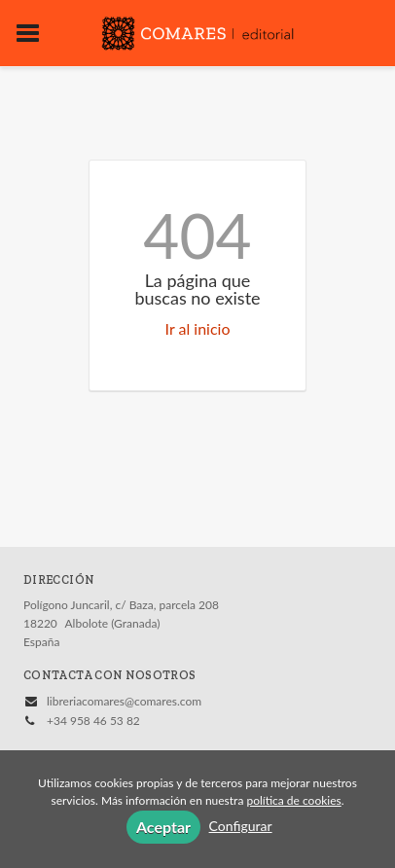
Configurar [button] (241, 826)
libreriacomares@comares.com (124, 701)
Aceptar (163, 827)
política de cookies (293, 800)
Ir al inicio (198, 328)
